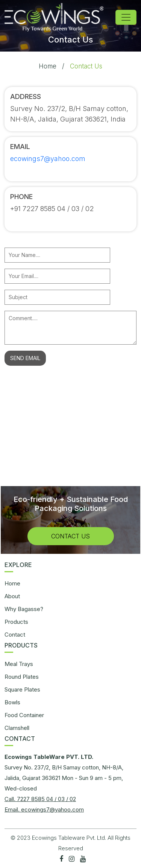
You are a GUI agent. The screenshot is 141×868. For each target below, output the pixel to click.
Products (16, 622)
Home (48, 66)
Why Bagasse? (24, 609)
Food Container (24, 715)
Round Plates (22, 677)
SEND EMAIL (25, 358)
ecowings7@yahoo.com (48, 159)
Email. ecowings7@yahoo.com (44, 809)
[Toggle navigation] (126, 17)
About (12, 596)
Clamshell (17, 728)
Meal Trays (19, 664)
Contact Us (70, 536)
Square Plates (22, 689)
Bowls (12, 702)
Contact (15, 635)
